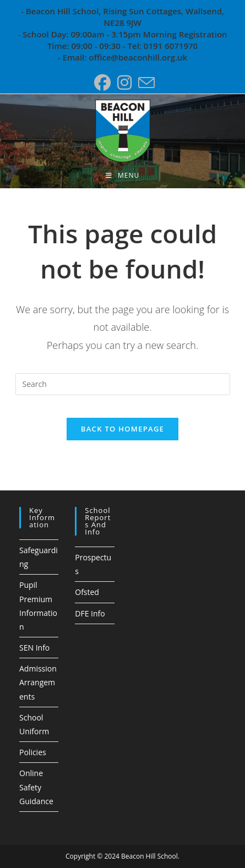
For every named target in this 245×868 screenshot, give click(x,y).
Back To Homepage (122, 429)
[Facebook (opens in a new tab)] (102, 83)
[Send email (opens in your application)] (145, 83)
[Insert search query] (123, 384)
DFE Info (90, 613)
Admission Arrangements (38, 682)
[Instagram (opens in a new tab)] (124, 83)
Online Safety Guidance (36, 787)
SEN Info (34, 648)
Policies (33, 752)
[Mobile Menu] (122, 175)
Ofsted (87, 592)
